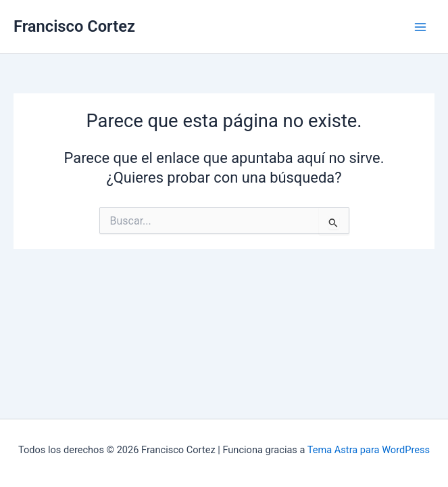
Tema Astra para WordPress (369, 450)
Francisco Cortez (74, 26)
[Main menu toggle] (420, 27)
